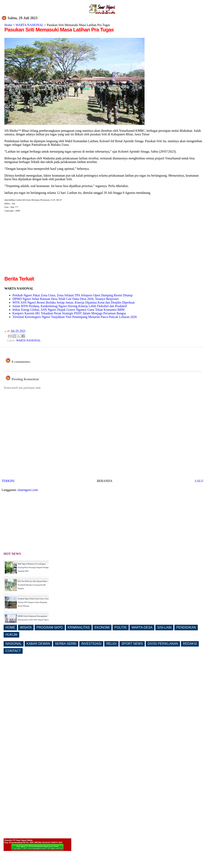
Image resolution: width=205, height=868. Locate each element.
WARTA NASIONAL (30, 25)
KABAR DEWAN (38, 644)
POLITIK (121, 627)
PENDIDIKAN (186, 627)
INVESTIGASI (91, 644)
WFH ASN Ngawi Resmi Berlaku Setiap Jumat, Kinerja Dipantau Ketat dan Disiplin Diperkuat (74, 302)
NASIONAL (14, 644)
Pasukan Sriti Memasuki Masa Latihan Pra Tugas (59, 30)
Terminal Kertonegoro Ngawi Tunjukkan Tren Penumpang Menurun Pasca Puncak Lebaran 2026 (75, 317)
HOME (10, 627)
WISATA (26, 627)
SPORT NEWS (132, 644)
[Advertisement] (38, 247)
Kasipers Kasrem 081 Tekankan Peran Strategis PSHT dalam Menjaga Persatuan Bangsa (69, 313)
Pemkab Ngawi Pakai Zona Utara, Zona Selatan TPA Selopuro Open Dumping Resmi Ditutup (72, 295)
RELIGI (111, 644)
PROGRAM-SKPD (50, 627)
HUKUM (12, 635)
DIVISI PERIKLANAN (163, 644)
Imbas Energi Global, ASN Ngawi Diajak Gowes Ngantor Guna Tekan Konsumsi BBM (68, 310)
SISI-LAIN (164, 627)
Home (8, 25)
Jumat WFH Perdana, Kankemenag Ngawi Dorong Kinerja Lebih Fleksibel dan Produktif (70, 306)
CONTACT (13, 651)
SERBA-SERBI (66, 644)
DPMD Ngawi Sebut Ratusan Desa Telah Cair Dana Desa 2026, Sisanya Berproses (66, 299)
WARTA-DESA (142, 627)
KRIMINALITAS (79, 627)
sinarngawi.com (28, 490)
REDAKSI (190, 644)
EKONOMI (102, 627)
